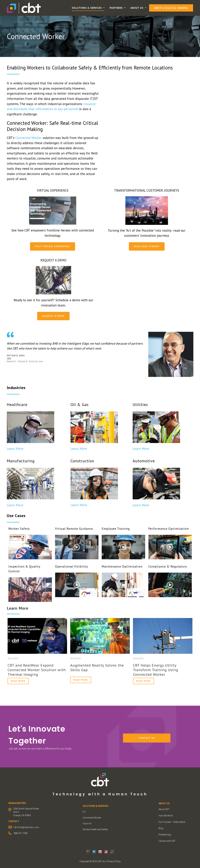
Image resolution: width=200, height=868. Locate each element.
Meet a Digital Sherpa (171, 8)
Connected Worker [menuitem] (92, 818)
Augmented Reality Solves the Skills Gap (97, 668)
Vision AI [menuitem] (87, 824)
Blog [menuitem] (161, 828)
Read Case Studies (147, 246)
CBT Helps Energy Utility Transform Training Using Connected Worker (156, 670)
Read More (18, 681)
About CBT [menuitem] (164, 809)
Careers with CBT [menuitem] (167, 841)
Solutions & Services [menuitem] (95, 806)
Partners (117, 8)
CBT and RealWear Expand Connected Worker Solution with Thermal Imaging (37, 670)
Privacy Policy (114, 861)
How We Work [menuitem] (166, 816)
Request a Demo (53, 316)
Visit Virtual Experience (53, 246)
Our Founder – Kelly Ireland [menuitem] (172, 822)
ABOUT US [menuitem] (164, 803)
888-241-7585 (21, 833)
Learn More (15, 449)
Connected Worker (29, 138)
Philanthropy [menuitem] (165, 835)
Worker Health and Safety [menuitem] (95, 829)
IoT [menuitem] (84, 812)
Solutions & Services (87, 8)
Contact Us (147, 738)
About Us (137, 8)
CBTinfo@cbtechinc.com (26, 827)
